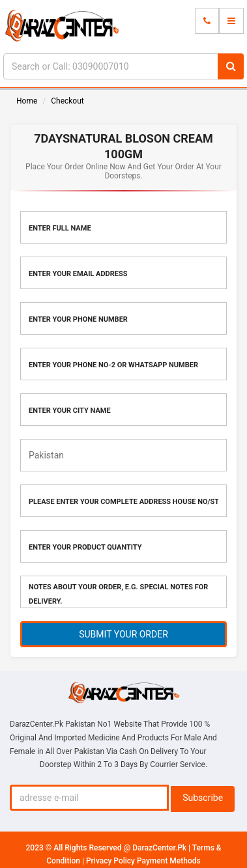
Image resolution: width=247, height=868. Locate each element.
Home (27, 101)
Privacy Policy (111, 861)
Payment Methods (169, 861)
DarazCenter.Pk (160, 848)
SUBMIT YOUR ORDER (123, 634)
